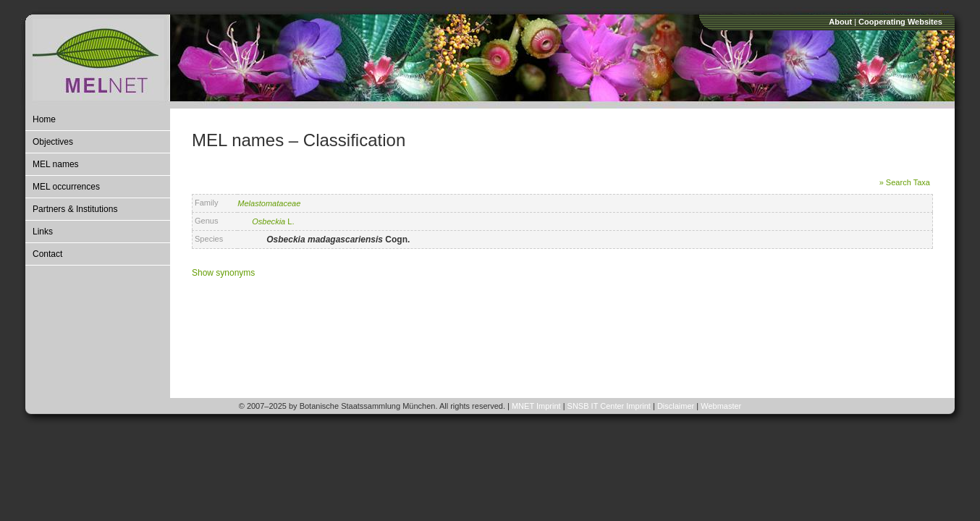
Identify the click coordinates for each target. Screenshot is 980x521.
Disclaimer (676, 406)
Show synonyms (223, 273)
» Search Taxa (905, 182)
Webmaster (721, 406)
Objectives (53, 142)
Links (43, 232)
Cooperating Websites (900, 22)
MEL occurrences (66, 187)
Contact (47, 254)
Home (44, 119)
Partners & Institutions (75, 209)
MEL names (56, 164)
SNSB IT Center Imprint (609, 406)
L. (273, 221)
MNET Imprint (536, 406)
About (840, 22)
